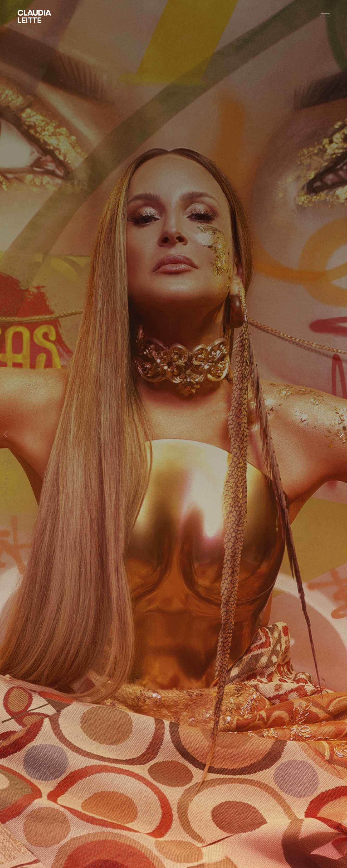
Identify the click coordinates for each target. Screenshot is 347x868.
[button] (341, 434)
